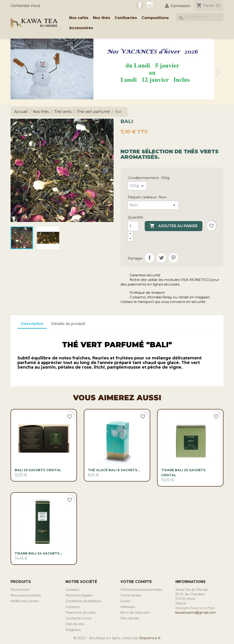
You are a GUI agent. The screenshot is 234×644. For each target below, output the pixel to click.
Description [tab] (32, 324)
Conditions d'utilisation (83, 601)
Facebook (140, 5)
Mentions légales (79, 595)
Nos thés (102, 18)
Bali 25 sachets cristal (38, 470)
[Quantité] (133, 226)
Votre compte (136, 582)
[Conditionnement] (137, 186)
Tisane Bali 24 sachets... (38, 553)
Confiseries (126, 18)
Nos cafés (79, 18)
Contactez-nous (25, 6)
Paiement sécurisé (80, 613)
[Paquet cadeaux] (153, 205)
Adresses (128, 607)
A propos (73, 607)
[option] (117, 69)
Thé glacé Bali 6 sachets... (114, 470)
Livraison (72, 590)
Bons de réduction (135, 613)
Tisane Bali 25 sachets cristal (183, 473)
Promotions (20, 590)
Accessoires (81, 28)
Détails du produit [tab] (68, 324)
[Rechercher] (200, 17)
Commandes (131, 595)
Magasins (73, 630)
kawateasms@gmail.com (196, 613)
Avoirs (125, 601)
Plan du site (75, 624)
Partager (150, 258)
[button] (27, 69)
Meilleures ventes (25, 601)
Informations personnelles (141, 590)
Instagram (150, 5)
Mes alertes (130, 618)
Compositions (155, 18)
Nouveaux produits (26, 595)
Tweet (161, 258)
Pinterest (173, 258)
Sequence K (150, 638)
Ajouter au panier (174, 226)
